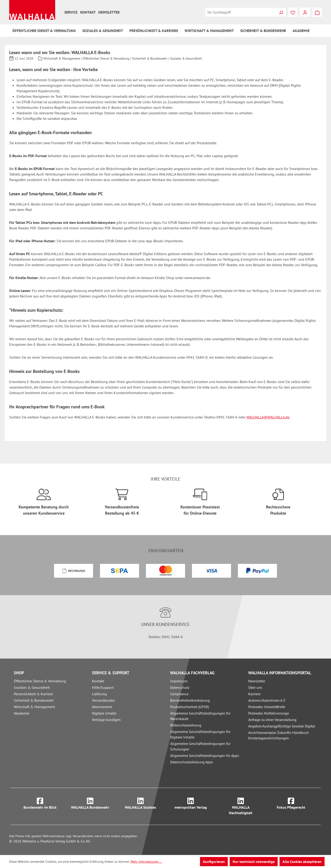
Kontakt (88, 12)
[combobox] (241, 12)
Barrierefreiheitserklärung (190, 700)
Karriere (254, 694)
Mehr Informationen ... (146, 862)
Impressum (179, 681)
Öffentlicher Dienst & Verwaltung (40, 681)
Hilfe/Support (103, 687)
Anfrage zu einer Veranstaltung (272, 720)
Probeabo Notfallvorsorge (269, 713)
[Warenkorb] (317, 12)
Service (71, 12)
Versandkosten (103, 700)
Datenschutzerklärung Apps (192, 762)
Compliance (179, 694)
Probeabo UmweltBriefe (267, 707)
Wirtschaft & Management (34, 707)
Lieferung (99, 694)
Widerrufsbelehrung (186, 725)
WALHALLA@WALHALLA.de (268, 417)
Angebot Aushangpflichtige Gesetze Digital (282, 726)
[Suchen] (281, 12)
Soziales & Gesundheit (32, 687)
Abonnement (102, 707)
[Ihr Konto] (305, 12)
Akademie (21, 713)
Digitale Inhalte (104, 713)
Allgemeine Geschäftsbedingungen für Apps (205, 756)
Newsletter (109, 12)
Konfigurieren (214, 862)
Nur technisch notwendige (254, 862)
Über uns (255, 687)
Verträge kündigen (106, 720)
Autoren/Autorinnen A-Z (267, 700)
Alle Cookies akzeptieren (302, 862)
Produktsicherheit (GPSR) (190, 707)
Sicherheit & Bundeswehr (34, 700)
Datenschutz (180, 687)
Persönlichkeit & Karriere (33, 694)
